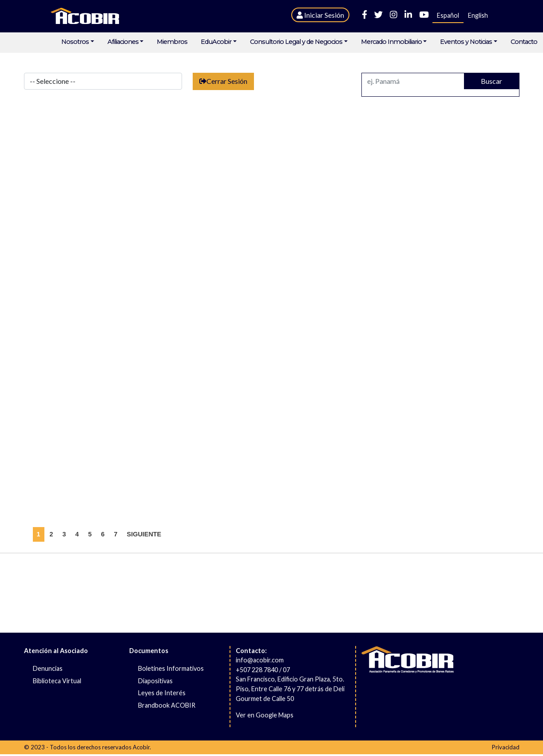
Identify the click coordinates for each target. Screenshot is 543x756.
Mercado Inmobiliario (391, 42)
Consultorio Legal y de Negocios (296, 42)
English (478, 15)
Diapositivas (155, 681)
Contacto (524, 42)
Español (448, 15)
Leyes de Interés (162, 693)
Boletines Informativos (171, 668)
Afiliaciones (123, 42)
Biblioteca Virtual (57, 681)
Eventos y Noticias (466, 42)
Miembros (172, 42)
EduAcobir (216, 42)
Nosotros (75, 42)
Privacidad (506, 747)
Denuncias (48, 668)
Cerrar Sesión (223, 81)
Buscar (491, 81)
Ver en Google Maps (265, 715)
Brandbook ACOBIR (167, 705)
